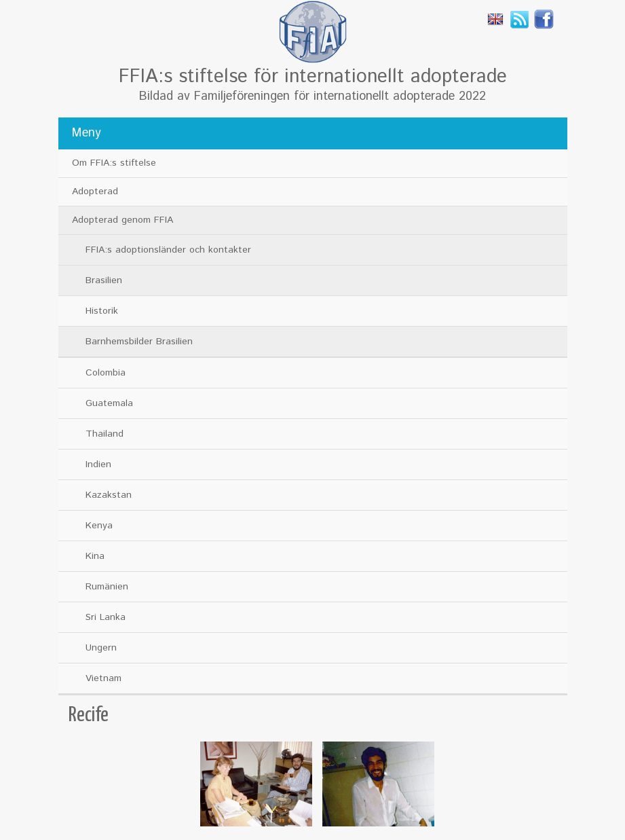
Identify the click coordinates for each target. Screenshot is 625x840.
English (495, 19)
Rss (520, 19)
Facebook (544, 19)
